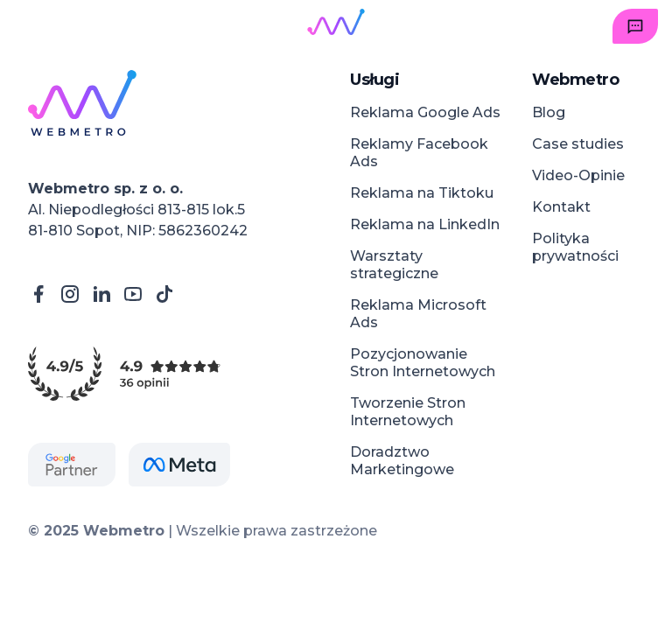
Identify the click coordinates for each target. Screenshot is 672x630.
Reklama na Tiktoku (422, 193)
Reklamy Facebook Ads (419, 153)
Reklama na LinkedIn (425, 224)
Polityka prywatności (575, 247)
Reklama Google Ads (425, 112)
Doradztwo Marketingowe (402, 461)
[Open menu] (37, 26)
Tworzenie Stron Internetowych (408, 412)
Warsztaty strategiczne (394, 265)
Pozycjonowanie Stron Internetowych (423, 363)
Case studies (578, 144)
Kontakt (561, 207)
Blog (549, 112)
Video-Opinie (578, 175)
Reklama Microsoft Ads (418, 314)
